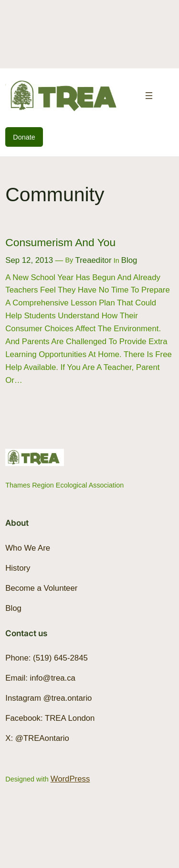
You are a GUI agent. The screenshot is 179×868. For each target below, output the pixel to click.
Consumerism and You (60, 242)
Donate (24, 137)
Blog (129, 260)
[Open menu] (149, 96)
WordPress (70, 779)
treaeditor (94, 260)
